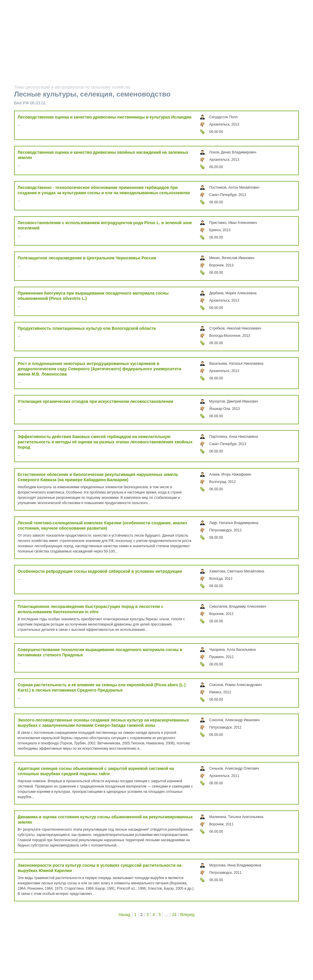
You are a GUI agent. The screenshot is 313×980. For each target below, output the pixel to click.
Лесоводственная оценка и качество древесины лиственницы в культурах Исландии (105, 117)
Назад (124, 915)
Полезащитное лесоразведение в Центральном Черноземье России (87, 258)
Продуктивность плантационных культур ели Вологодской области (87, 328)
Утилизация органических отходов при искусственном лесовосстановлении (95, 401)
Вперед (187, 915)
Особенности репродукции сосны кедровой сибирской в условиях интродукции (100, 571)
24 (174, 915)
